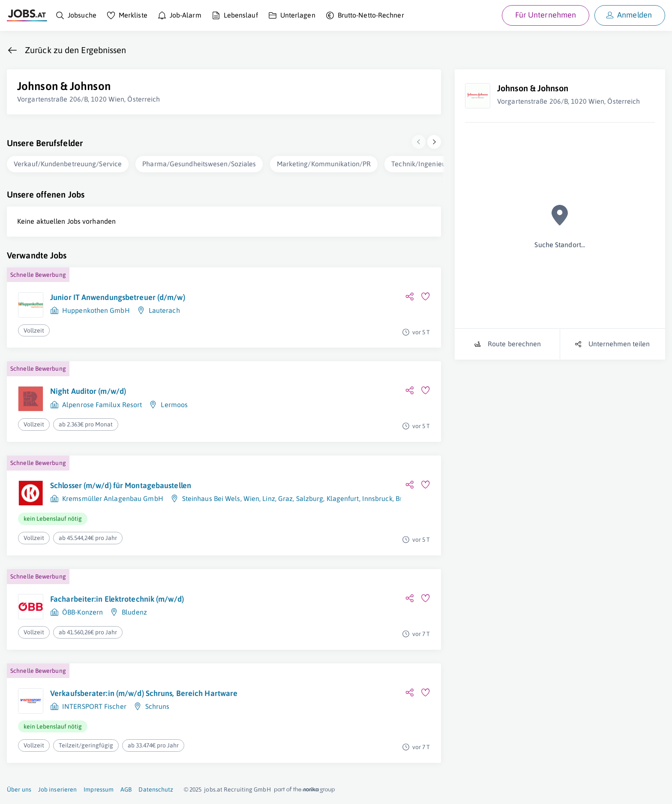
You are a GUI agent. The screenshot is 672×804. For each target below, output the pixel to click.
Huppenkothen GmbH (96, 310)
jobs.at (213, 789)
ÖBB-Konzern (82, 612)
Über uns (19, 789)
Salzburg (310, 498)
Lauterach (164, 310)
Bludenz (134, 612)
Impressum (99, 789)
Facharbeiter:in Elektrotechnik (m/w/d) (117, 599)
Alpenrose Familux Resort (102, 405)
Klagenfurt (343, 498)
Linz (268, 498)
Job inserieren (57, 789)
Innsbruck (377, 498)
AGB (126, 789)
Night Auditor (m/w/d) (88, 391)
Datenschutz (156, 789)
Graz (285, 498)
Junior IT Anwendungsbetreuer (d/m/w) (118, 297)
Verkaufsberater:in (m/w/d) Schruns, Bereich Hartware (144, 693)
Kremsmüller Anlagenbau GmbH (113, 498)
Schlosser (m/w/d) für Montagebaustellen (121, 485)
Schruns (157, 706)
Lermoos (174, 405)
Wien (251, 498)
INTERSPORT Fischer (94, 706)
